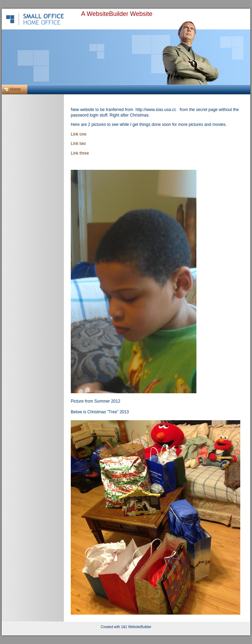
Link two (78, 144)
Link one (79, 134)
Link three (80, 153)
